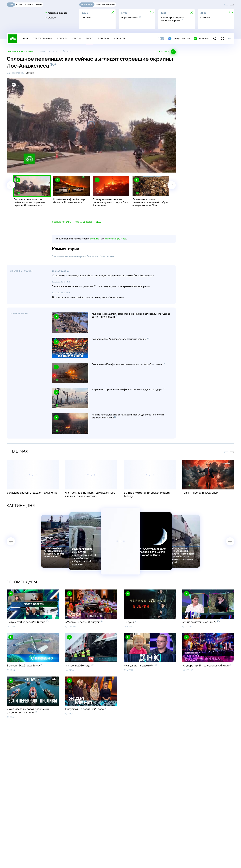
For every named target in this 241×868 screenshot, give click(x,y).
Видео (89, 38)
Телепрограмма (43, 38)
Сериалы (120, 38)
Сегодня (31, 73)
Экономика (201, 39)
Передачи (104, 38)
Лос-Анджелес (84, 222)
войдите (95, 239)
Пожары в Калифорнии (21, 52)
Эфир (25, 38)
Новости (62, 38)
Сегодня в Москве (179, 39)
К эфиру (51, 18)
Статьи (77, 38)
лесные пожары (62, 222)
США (98, 222)
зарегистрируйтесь (115, 239)
